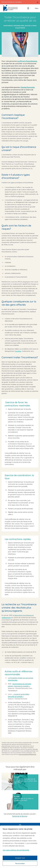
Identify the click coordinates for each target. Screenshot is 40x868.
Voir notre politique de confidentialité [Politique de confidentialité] (16, 850)
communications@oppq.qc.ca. (28, 754)
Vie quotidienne (20, 28)
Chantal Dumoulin (27, 87)
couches (18, 351)
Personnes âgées (19, 26)
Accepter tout (20, 858)
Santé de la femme (31, 26)
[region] (20, 847)
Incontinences (8, 26)
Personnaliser (20, 863)
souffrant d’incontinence (27, 61)
